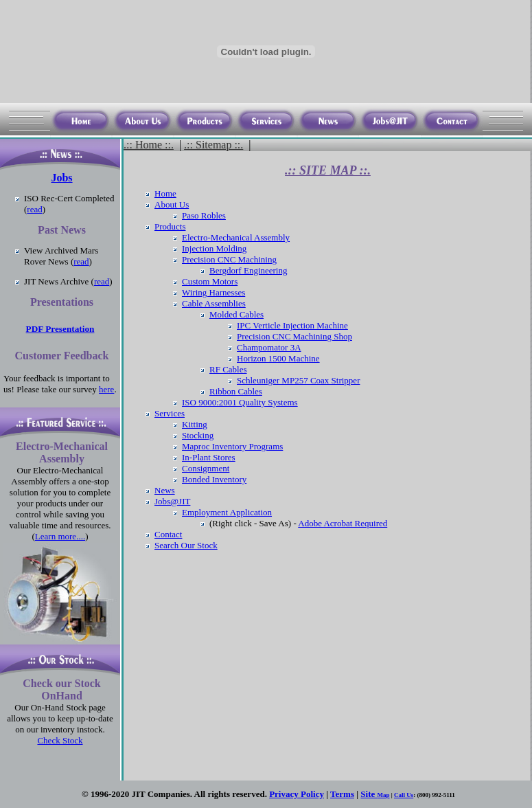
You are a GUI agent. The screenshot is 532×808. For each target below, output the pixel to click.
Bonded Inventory (214, 479)
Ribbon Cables (236, 391)
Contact (168, 534)
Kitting (195, 424)
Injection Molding (214, 248)
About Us (172, 204)
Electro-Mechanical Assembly (236, 237)
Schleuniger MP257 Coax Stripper (298, 380)
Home (165, 193)
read (34, 209)
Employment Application (227, 512)
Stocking (198, 435)
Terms (342, 794)
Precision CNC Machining (229, 259)
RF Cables (228, 369)
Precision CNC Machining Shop (294, 336)
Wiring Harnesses (213, 292)
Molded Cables (236, 314)
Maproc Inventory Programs (232, 446)
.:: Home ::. (149, 145)
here (106, 389)
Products (170, 226)
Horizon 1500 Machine (278, 358)
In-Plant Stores (209, 457)
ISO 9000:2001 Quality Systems (240, 402)
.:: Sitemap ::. (213, 145)
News (165, 490)
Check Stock (60, 740)
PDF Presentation (60, 329)
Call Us (404, 795)
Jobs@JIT (172, 501)
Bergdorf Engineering (248, 270)
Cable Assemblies (214, 303)
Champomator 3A (269, 347)
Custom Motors (210, 281)
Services (170, 413)
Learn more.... (60, 536)
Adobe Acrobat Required (343, 523)
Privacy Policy (297, 794)
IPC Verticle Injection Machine (292, 325)
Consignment (206, 468)
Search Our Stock (186, 545)
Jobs (61, 178)
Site (369, 794)
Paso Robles (204, 215)
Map (384, 795)
